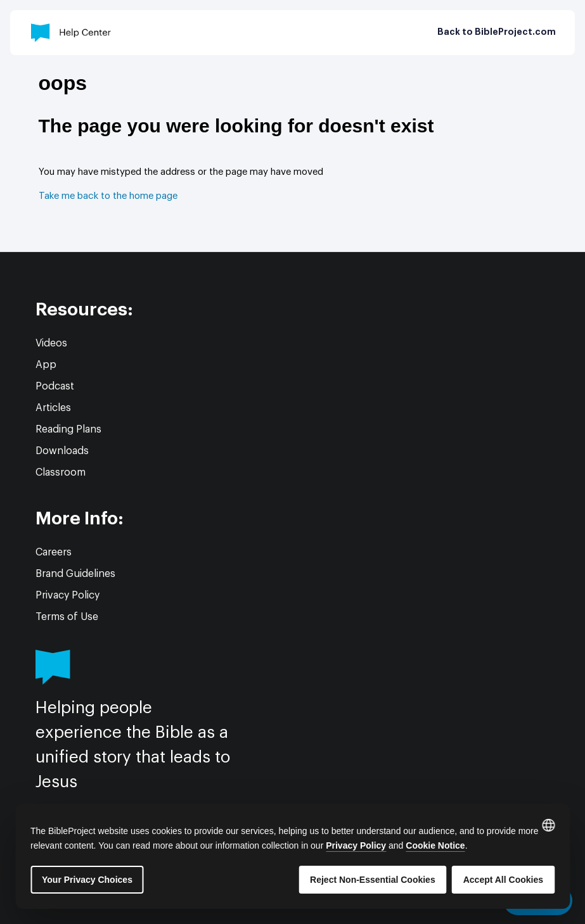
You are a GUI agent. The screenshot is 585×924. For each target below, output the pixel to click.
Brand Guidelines (75, 574)
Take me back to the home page (108, 196)
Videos (51, 343)
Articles (53, 408)
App (46, 365)
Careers (54, 552)
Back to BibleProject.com (497, 32)
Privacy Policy (67, 595)
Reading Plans (68, 429)
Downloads (62, 451)
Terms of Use (67, 617)
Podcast (55, 386)
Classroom (61, 472)
